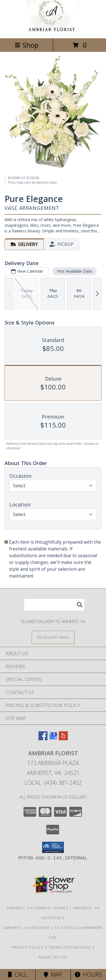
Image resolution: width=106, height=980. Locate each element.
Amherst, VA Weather (27, 928)
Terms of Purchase (70, 947)
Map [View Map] (53, 975)
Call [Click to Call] (18, 975)
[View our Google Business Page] (53, 738)
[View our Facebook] (43, 738)
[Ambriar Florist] (53, 30)
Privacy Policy (28, 947)
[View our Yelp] (63, 738)
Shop (27, 45)
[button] (53, 847)
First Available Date (74, 271)
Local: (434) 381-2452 (53, 783)
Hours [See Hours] (88, 975)
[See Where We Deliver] (53, 637)
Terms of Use (53, 957)
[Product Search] (54, 605)
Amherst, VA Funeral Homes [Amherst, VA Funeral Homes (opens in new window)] (37, 908)
